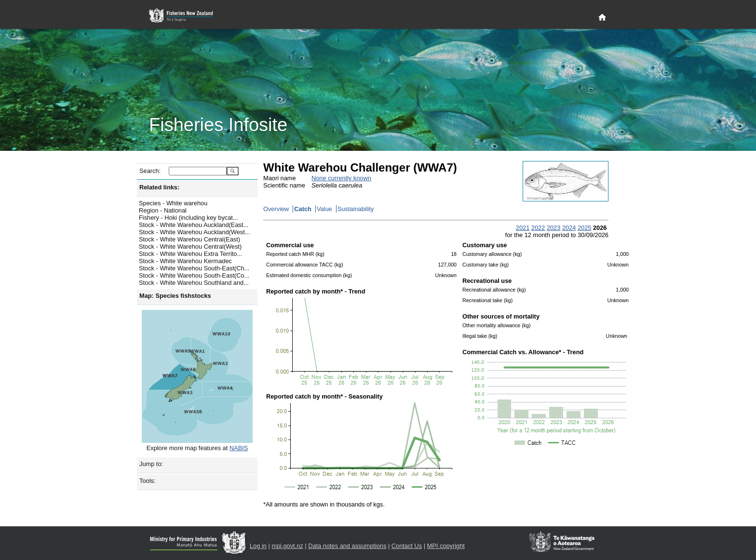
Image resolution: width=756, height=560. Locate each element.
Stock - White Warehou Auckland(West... (194, 232)
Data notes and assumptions (347, 546)
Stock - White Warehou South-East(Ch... (194, 268)
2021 (523, 228)
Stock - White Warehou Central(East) (189, 239)
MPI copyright (446, 546)
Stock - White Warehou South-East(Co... (194, 275)
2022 (538, 228)
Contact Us (407, 546)
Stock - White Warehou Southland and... (194, 283)
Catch (303, 209)
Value (324, 209)
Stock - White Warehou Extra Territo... (190, 254)
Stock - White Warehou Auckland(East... (194, 225)
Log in (258, 546)
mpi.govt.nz (287, 546)
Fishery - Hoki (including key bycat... (189, 218)
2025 (584, 228)
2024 (569, 228)
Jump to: (151, 464)
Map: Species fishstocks (175, 296)
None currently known (341, 178)
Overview (276, 209)
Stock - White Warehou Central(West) (190, 247)
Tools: (147, 481)
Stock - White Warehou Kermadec (185, 261)
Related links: (159, 187)
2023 (553, 228)
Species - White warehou (173, 203)
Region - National (163, 210)
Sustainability (356, 209)
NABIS (239, 448)
